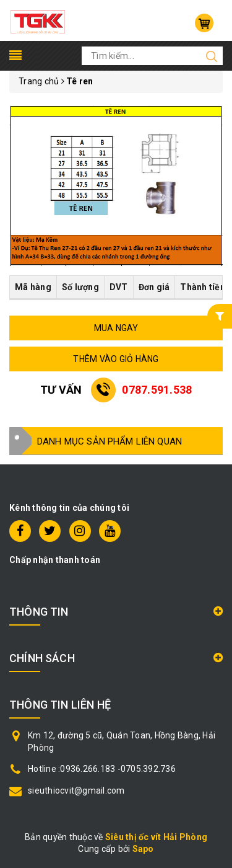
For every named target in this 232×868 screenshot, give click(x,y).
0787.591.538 (157, 390)
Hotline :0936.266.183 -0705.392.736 (102, 769)
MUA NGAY (116, 328)
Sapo (143, 849)
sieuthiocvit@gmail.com (76, 790)
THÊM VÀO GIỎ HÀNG (116, 359)
